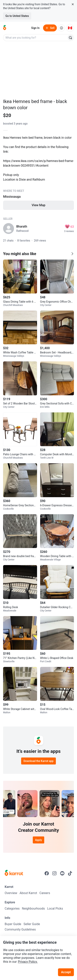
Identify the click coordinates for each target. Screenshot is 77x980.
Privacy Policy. (28, 962)
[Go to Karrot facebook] (47, 873)
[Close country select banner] (73, 4)
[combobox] (35, 38)
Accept (66, 972)
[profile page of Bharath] (9, 229)
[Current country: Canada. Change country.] (70, 28)
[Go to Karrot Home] (14, 873)
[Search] (70, 38)
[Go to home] (5, 28)
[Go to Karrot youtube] (62, 873)
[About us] (61, 28)
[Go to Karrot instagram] (55, 873)
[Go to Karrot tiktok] (70, 873)
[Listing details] (38, 172)
